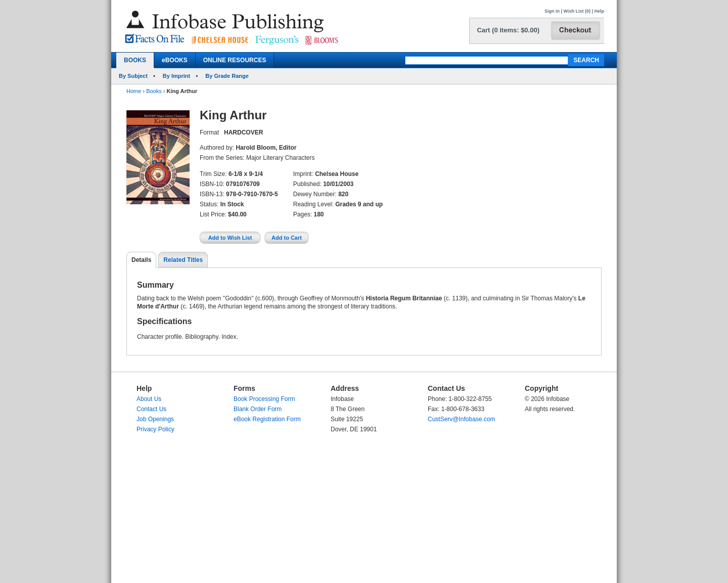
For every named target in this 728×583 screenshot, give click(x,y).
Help (599, 11)
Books (154, 91)
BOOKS (135, 60)
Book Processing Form (264, 399)
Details (141, 260)
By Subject (133, 76)
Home (134, 91)
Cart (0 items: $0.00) (508, 30)
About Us (149, 399)
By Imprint (176, 76)
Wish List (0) (577, 11)
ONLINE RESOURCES (235, 60)
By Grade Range (227, 76)
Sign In (552, 11)
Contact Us (151, 409)
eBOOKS (175, 60)
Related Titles (183, 260)
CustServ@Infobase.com (462, 419)
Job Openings (155, 419)
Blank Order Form (258, 409)
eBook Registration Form (267, 419)
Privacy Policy (155, 429)
